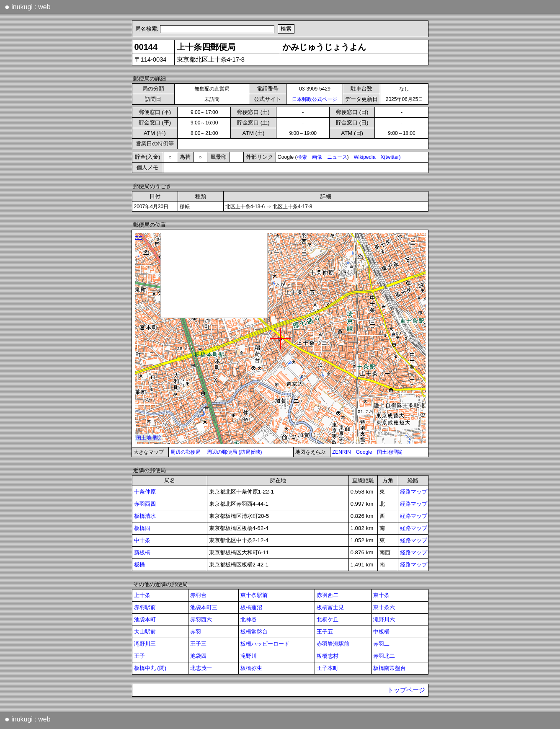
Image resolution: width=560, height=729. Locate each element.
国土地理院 (390, 452)
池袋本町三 (204, 607)
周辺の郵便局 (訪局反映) (234, 452)
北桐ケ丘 (328, 619)
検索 (302, 157)
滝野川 (249, 656)
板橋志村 (328, 656)
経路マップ (414, 492)
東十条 (381, 595)
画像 (317, 157)
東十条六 (384, 607)
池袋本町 (145, 619)
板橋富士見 (330, 607)
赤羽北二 (384, 656)
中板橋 (381, 632)
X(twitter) (391, 157)
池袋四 (198, 656)
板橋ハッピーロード (265, 644)
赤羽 (196, 632)
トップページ (406, 690)
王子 (139, 656)
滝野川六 (384, 619)
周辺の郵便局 (186, 452)
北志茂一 (201, 668)
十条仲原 (145, 492)
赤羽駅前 (145, 607)
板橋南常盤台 (390, 668)
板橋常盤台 (254, 632)
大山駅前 (145, 632)
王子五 (325, 632)
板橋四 (142, 528)
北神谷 (249, 619)
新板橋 (142, 552)
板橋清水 (145, 516)
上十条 (142, 595)
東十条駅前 (254, 595)
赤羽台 (198, 595)
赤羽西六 (201, 619)
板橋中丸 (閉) (150, 668)
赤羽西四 (145, 504)
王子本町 (328, 668)
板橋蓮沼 (251, 607)
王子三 (198, 644)
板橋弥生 (251, 668)
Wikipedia (365, 157)
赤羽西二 (328, 595)
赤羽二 (381, 644)
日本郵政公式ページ (315, 99)
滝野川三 (145, 644)
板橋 (139, 565)
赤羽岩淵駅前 (333, 644)
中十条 (142, 540)
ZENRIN (342, 452)
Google (364, 452)
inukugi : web (28, 7)
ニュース (337, 157)
